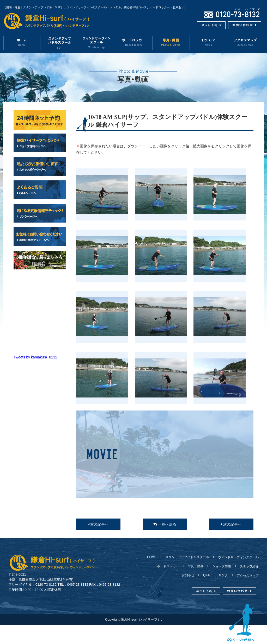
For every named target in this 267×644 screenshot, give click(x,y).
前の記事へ (98, 524)
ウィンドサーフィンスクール (97, 43)
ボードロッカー (134, 43)
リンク (223, 575)
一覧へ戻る (165, 524)
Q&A (206, 575)
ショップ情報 (222, 566)
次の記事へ (231, 524)
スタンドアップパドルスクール (187, 557)
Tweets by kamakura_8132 (35, 357)
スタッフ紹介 (248, 566)
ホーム (22, 43)
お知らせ (208, 43)
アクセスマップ (246, 43)
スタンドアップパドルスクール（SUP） (59, 43)
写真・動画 (171, 43)
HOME (153, 557)
